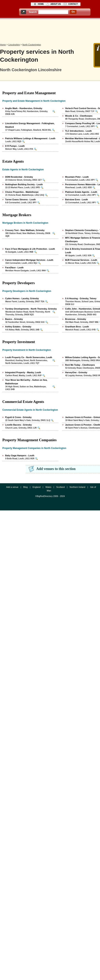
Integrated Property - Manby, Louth (23, 372)
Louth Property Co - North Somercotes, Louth (29, 357)
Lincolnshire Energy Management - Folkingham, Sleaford (30, 125)
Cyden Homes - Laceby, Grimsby (22, 298)
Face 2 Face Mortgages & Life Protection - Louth (30, 249)
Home (3, 45)
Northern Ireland (78, 487)
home (41, 4)
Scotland (60, 487)
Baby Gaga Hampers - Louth (20, 455)
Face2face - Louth (14, 268)
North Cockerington (32, 45)
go (73, 12)
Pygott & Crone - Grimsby (18, 417)
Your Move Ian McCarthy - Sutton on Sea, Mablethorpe (26, 382)
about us (56, 4)
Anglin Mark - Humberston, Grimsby (24, 108)
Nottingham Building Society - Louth (24, 184)
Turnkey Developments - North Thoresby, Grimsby (31, 309)
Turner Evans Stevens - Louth (20, 199)
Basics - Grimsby (14, 319)
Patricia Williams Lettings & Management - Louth (30, 138)
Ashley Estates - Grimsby (18, 327)
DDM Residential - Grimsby (19, 177)
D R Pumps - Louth (15, 146)
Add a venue (12, 487)
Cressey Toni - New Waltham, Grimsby (25, 230)
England (36, 487)
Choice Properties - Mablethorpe (22, 192)
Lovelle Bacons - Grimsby (18, 425)
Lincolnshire (14, 45)
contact (73, 4)
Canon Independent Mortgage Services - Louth (29, 260)
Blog (25, 487)
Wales (48, 487)
